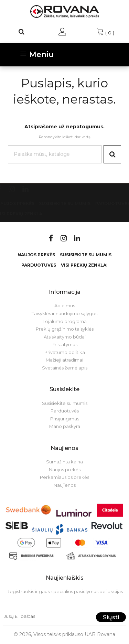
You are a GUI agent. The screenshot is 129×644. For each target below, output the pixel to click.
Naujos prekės (36, 255)
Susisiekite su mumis (65, 203)
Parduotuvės (39, 265)
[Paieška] (22, 32)
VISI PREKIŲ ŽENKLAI (84, 265)
